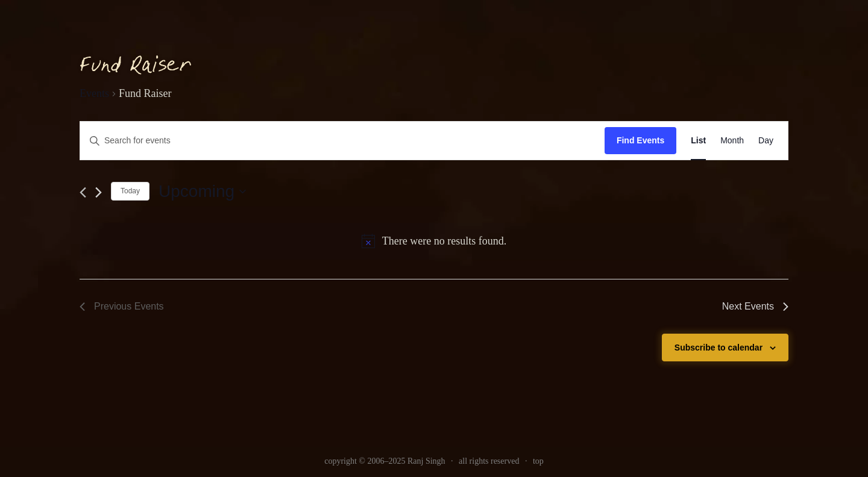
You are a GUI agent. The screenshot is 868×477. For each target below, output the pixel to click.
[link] (698, 141)
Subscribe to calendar (719, 348)
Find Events (640, 140)
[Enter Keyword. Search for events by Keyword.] (342, 141)
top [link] (538, 461)
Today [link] (130, 191)
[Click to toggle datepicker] (202, 192)
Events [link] (94, 93)
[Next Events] (99, 192)
